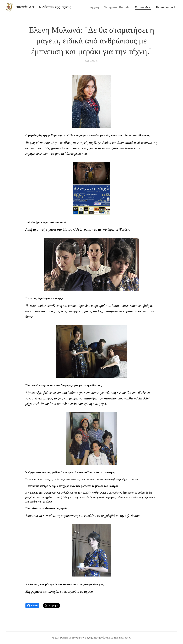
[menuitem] (92, 7)
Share (32, 606)
